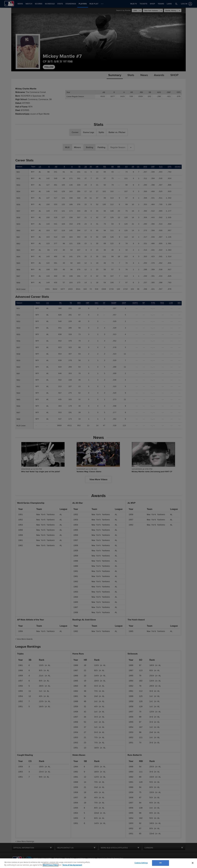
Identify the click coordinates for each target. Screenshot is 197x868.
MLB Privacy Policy (51, 865)
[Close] (193, 863)
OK (160, 863)
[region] (99, 863)
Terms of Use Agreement (72, 865)
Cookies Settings (141, 863)
